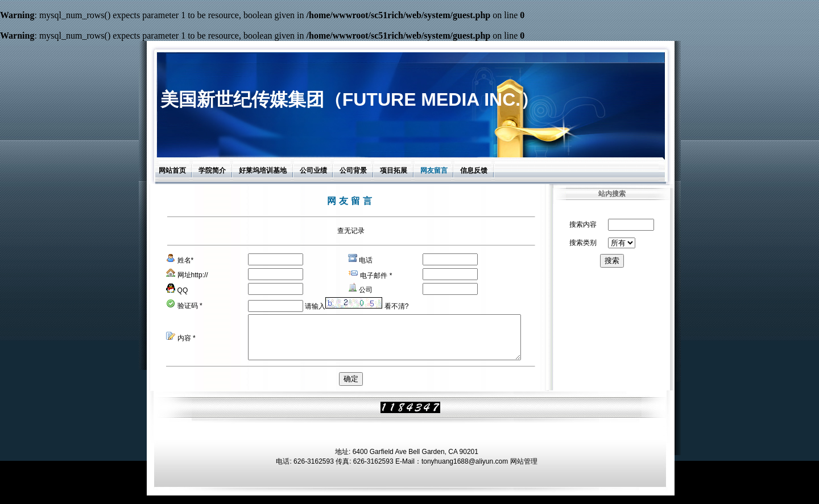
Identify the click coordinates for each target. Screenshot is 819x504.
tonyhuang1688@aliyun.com (465, 470)
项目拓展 (394, 170)
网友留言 (434, 170)
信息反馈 (474, 170)
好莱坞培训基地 (263, 170)
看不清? (397, 306)
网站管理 (524, 470)
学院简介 (212, 170)
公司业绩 (313, 170)
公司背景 (353, 170)
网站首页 (172, 170)
